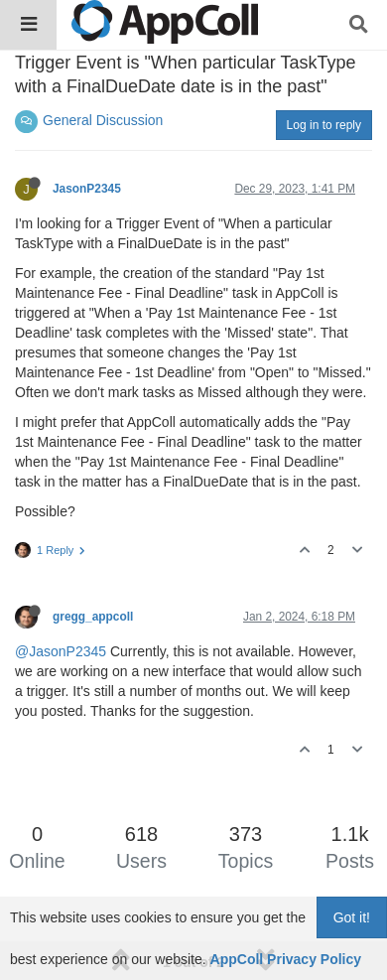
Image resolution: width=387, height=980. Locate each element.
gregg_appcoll (93, 617)
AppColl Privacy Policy (286, 959)
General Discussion (103, 120)
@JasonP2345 (61, 651)
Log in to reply (324, 125)
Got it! (352, 917)
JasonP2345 (87, 189)
